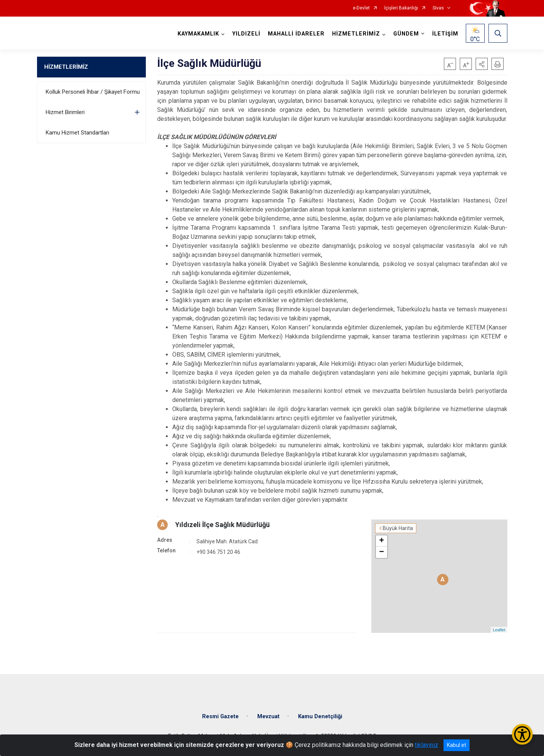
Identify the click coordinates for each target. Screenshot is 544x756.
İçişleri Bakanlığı (401, 8)
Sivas (438, 8)
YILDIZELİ (246, 34)
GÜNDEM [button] (406, 34)
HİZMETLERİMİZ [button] (356, 34)
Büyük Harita (398, 528)
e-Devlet (361, 8)
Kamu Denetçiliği (320, 717)
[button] (482, 64)
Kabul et (457, 745)
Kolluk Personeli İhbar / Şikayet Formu (93, 92)
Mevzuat (268, 717)
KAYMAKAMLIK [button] (198, 34)
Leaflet (499, 630)
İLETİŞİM (445, 34)
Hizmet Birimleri (65, 112)
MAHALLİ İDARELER (296, 34)
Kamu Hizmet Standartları (77, 133)
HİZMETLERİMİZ (66, 67)
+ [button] (381, 541)
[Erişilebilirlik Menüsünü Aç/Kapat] (522, 734)
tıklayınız (427, 745)
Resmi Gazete (220, 717)
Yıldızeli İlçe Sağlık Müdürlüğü (223, 525)
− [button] (381, 552)
